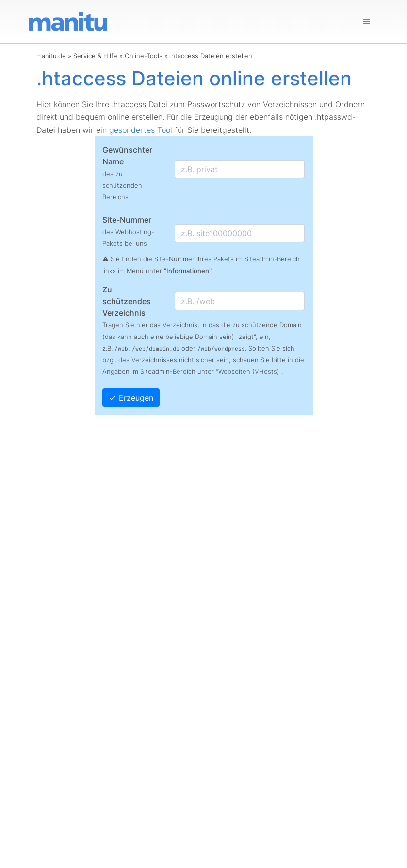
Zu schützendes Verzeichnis (127, 301)
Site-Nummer (128, 231)
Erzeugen (131, 398)
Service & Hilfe (95, 56)
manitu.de (51, 56)
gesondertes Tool (141, 130)
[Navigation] (367, 22)
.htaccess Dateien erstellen (211, 56)
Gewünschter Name (127, 173)
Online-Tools (144, 56)
